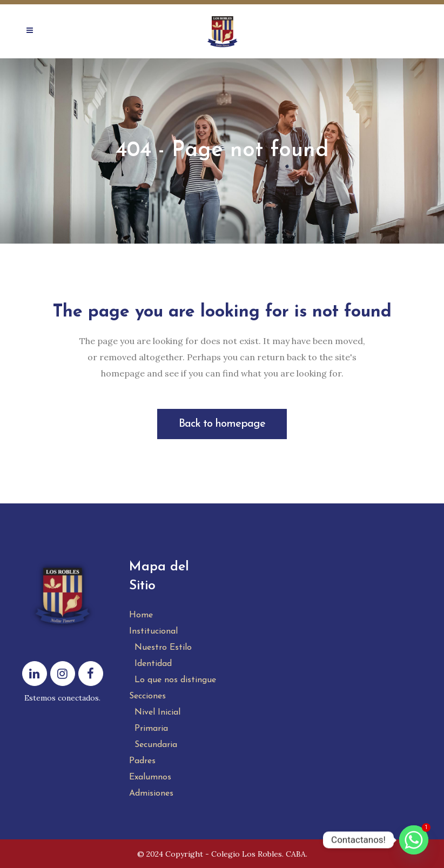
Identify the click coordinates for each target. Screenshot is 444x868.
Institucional (153, 631)
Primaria (151, 729)
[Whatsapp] (414, 840)
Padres (142, 761)
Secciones (147, 696)
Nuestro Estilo (163, 648)
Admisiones (151, 793)
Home (141, 615)
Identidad (153, 664)
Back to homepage (222, 424)
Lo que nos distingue (175, 680)
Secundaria (156, 745)
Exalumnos (150, 777)
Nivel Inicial (157, 712)
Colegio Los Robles (247, 854)
